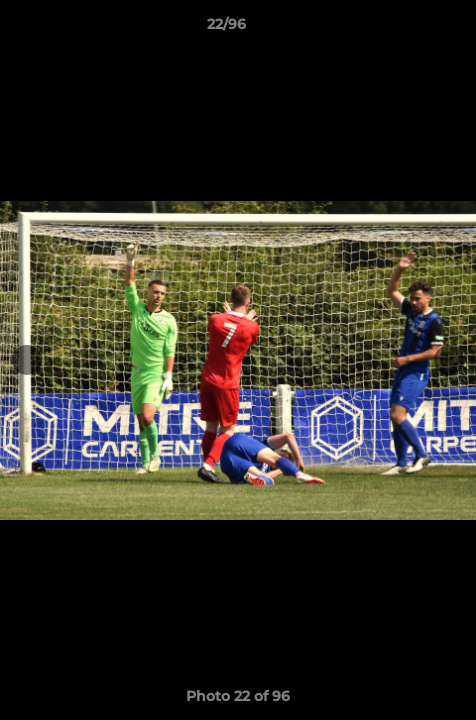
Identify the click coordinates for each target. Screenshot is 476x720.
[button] (404, 29)
